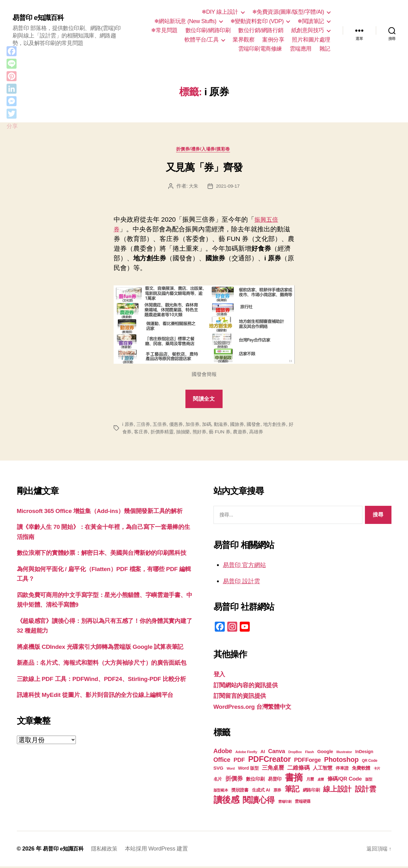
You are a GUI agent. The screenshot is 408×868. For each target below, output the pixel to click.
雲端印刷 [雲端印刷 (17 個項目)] (285, 803)
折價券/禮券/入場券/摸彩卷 (204, 150)
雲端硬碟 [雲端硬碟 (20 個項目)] (303, 803)
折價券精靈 (177, 433)
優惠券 (179, 425)
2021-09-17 (228, 187)
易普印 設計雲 (243, 582)
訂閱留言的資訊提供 (243, 697)
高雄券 (276, 433)
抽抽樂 (199, 433)
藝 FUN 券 (238, 433)
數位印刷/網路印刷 (208, 30)
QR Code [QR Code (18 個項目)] (369, 762)
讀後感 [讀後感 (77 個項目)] (226, 801)
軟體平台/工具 (202, 40)
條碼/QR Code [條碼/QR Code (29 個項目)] (345, 780)
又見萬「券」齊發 (204, 169)
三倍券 (144, 425)
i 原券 (128, 425)
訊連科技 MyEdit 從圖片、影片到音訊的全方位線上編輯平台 (103, 745)
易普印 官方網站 (247, 566)
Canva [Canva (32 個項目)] (277, 753)
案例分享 (273, 40)
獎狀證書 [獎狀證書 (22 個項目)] (240, 792)
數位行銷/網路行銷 (261, 30)
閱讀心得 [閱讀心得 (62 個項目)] (259, 801)
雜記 (325, 49)
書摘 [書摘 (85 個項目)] (294, 779)
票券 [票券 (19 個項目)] (277, 792)
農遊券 (259, 433)
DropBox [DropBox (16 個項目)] (295, 753)
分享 (12, 126)
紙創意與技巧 (308, 30)
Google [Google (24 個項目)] (325, 753)
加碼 (211, 425)
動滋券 (226, 425)
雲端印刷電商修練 (260, 49)
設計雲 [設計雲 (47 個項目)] (366, 791)
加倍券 (196, 425)
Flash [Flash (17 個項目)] (310, 753)
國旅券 (243, 425)
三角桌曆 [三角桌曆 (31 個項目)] (273, 769)
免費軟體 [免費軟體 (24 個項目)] (361, 769)
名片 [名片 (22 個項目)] (218, 781)
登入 (220, 676)
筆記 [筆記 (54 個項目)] (292, 790)
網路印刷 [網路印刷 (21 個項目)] (311, 792)
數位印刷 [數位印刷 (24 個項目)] (255, 780)
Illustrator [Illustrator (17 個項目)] (344, 753)
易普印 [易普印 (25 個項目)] (275, 780)
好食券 (137, 433)
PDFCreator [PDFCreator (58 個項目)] (269, 761)
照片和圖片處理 (311, 40)
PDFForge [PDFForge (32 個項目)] (307, 761)
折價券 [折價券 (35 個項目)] (234, 780)
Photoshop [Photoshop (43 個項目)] (341, 761)
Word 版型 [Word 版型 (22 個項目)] (248, 770)
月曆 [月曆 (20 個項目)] (310, 781)
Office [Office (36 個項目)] (222, 761)
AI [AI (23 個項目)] (263, 753)
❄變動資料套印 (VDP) (257, 21)
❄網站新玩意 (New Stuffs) (185, 21)
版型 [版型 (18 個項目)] (369, 781)
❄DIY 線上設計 (220, 12)
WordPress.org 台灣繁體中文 (257, 708)
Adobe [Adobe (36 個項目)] (223, 752)
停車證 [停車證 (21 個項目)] (342, 770)
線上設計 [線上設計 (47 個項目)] (337, 791)
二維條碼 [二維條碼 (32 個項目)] (298, 769)
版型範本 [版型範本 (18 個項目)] (221, 792)
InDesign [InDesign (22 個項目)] (364, 753)
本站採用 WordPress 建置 (160, 850)
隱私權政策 (108, 850)
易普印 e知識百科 (40, 18)
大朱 (193, 187)
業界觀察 (243, 40)
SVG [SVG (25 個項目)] (219, 769)
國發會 (261, 425)
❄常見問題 (164, 30)
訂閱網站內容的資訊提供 (249, 686)
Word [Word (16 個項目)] (231, 770)
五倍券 (162, 425)
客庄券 (154, 433)
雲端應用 (301, 49)
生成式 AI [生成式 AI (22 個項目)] (261, 792)
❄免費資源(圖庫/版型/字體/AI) (288, 12)
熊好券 (216, 433)
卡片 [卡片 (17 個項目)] (377, 770)
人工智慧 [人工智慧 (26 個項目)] (323, 769)
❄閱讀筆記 (311, 21)
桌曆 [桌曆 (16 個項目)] (321, 781)
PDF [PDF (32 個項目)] (239, 761)
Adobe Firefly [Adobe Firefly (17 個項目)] (246, 753)
